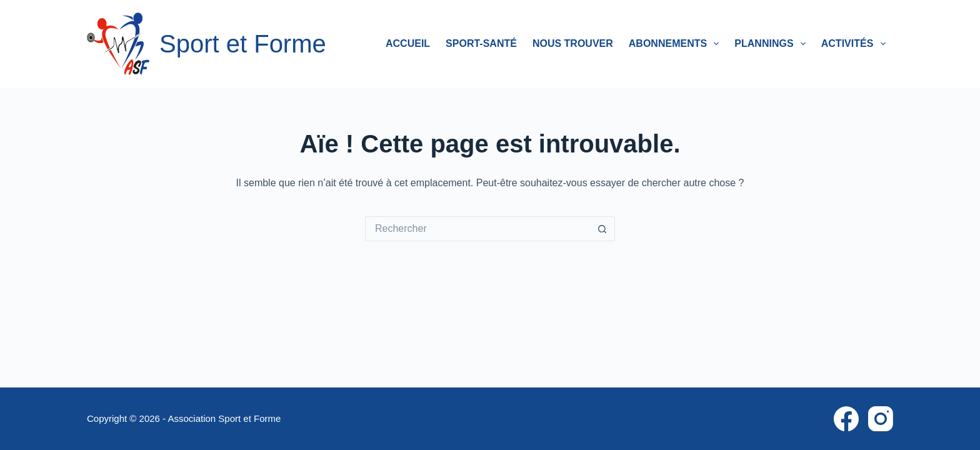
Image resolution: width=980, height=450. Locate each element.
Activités (856, 44)
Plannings (772, 44)
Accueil (408, 43)
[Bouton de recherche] (602, 229)
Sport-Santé (481, 43)
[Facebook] (846, 419)
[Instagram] (881, 419)
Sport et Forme (243, 44)
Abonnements (677, 44)
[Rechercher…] (477, 229)
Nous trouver (573, 43)
